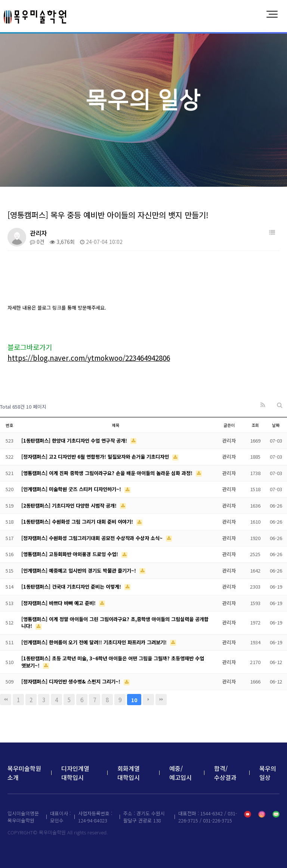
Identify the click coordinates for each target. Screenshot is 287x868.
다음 (148, 700)
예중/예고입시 (180, 773)
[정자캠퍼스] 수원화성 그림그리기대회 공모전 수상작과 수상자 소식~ (93, 538)
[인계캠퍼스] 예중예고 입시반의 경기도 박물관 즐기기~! (79, 571)
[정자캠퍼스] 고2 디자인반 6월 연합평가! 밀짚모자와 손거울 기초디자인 (96, 457)
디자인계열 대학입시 (75, 773)
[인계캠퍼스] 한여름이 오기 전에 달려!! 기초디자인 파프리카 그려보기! (95, 642)
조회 (255, 425)
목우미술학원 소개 (24, 773)
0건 (37, 242)
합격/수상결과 (225, 773)
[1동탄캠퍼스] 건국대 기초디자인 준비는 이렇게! (72, 587)
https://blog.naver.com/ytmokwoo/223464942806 (89, 358)
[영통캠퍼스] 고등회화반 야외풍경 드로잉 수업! (70, 554)
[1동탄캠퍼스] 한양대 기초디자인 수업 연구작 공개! (75, 441)
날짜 (276, 425)
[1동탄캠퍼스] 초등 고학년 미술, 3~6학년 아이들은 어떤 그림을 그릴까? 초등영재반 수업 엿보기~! (113, 662)
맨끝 (161, 700)
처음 (6, 700)
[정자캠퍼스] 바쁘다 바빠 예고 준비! (59, 603)
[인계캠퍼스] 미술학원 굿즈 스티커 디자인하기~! (72, 489)
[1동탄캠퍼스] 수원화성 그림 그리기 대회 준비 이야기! (78, 522)
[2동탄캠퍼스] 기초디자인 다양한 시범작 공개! (70, 506)
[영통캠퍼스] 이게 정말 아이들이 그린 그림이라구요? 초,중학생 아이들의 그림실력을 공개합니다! (115, 622)
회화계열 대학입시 (129, 773)
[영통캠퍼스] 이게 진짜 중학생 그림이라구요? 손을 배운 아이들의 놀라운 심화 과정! (108, 473)
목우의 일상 (268, 773)
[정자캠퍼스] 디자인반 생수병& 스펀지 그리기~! (72, 681)
